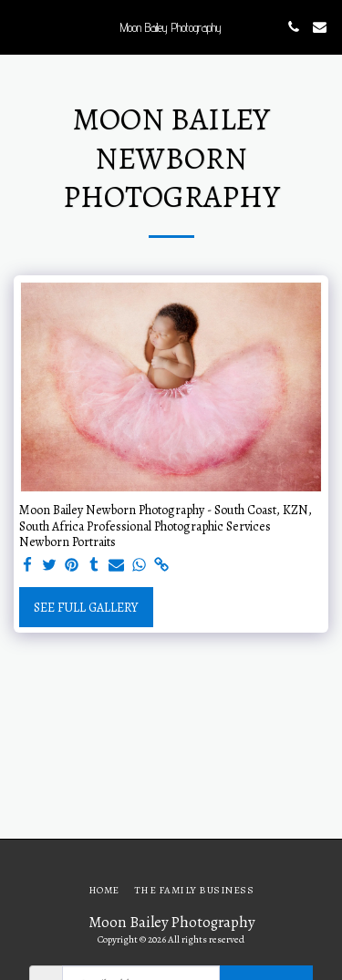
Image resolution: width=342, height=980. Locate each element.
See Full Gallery (86, 608)
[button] (20, 26)
